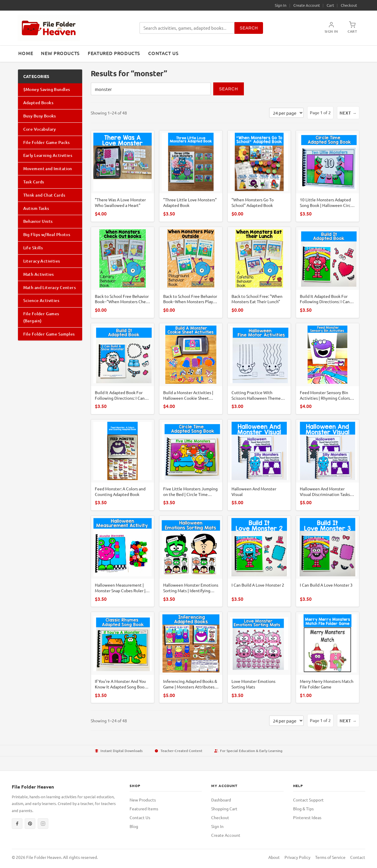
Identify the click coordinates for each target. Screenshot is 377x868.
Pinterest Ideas (307, 817)
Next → (348, 113)
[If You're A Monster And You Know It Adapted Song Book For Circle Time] (123, 657)
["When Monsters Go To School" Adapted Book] (259, 176)
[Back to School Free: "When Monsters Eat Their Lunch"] (259, 272)
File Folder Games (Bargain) (41, 317)
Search (249, 28)
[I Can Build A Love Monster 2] (259, 561)
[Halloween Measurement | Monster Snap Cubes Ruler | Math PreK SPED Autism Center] (123, 561)
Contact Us (163, 53)
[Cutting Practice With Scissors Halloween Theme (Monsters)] (259, 369)
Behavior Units (38, 221)
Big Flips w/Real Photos (47, 234)
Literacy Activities (42, 261)
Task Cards (34, 182)
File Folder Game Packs (47, 142)
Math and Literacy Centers (50, 287)
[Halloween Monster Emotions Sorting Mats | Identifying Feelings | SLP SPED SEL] (191, 561)
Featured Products (114, 53)
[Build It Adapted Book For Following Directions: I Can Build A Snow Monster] (123, 369)
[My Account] (331, 28)
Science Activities (41, 300)
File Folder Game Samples (49, 334)
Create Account (307, 5)
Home (26, 53)
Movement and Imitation (48, 169)
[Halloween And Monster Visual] (259, 465)
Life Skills (33, 248)
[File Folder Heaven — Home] (49, 28)
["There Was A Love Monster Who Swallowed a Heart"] (123, 176)
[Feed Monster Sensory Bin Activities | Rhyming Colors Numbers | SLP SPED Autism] (328, 369)
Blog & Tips (303, 809)
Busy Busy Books (40, 116)
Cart (330, 5)
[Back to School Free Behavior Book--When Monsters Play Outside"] (191, 272)
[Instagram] (43, 824)
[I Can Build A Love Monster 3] (328, 561)
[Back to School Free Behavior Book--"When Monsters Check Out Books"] (123, 272)
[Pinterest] (30, 824)
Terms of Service (330, 857)
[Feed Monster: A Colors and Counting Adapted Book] (123, 465)
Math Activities (39, 274)
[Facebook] (17, 824)
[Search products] (187, 28)
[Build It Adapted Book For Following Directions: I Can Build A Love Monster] (328, 272)
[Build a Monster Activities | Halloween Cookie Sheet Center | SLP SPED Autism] (191, 369)
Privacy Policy (297, 857)
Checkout (349, 5)
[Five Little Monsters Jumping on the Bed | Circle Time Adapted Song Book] (191, 465)
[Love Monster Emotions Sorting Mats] (259, 657)
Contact (358, 857)
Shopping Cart (224, 809)
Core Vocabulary (40, 129)
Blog (134, 826)
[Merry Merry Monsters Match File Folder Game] (328, 657)
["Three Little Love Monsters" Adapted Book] (191, 176)
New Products (60, 53)
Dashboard (221, 800)
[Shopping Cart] (352, 28)
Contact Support (308, 800)
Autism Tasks (36, 208)
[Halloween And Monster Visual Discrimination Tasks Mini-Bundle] (328, 465)
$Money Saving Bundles (47, 89)
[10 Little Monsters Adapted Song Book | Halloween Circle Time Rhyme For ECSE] (328, 176)
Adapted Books (38, 103)
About (274, 857)
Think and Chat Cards (44, 195)
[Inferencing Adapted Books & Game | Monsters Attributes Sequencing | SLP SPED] (191, 657)
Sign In (281, 5)
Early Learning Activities (48, 155)
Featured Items (144, 809)
